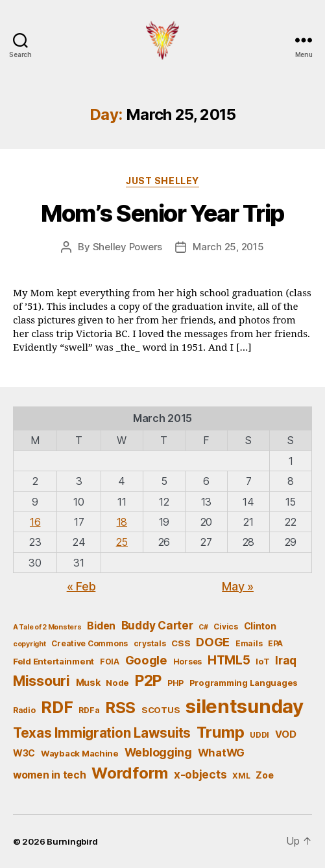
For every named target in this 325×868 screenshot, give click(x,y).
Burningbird (72, 841)
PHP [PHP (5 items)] (175, 683)
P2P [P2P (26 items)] (148, 681)
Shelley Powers (127, 247)
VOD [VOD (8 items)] (286, 734)
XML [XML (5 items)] (241, 776)
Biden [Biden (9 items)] (101, 626)
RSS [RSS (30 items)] (120, 708)
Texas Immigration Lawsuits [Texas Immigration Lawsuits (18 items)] (102, 733)
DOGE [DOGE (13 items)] (213, 642)
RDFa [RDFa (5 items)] (89, 710)
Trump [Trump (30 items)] (221, 732)
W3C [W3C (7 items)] (24, 753)
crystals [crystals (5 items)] (150, 643)
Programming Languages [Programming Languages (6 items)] (244, 683)
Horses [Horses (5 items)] (187, 662)
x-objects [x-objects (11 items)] (200, 774)
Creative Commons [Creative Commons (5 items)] (90, 643)
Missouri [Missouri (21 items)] (42, 681)
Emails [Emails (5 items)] (249, 643)
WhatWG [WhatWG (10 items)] (221, 753)
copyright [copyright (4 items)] (30, 644)
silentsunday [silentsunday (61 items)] (245, 706)
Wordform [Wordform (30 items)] (130, 773)
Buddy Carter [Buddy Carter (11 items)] (157, 625)
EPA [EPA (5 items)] (275, 643)
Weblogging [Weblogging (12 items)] (158, 752)
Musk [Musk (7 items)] (88, 682)
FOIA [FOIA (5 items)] (110, 662)
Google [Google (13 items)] (146, 660)
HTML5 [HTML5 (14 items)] (229, 660)
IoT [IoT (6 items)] (262, 661)
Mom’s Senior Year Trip (162, 213)
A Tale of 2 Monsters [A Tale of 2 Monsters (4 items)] (47, 627)
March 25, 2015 (228, 247)
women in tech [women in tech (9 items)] (50, 775)
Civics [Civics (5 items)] (225, 627)
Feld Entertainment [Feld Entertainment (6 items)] (54, 661)
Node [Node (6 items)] (117, 683)
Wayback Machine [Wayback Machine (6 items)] (80, 753)
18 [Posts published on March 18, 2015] (122, 522)
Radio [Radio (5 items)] (24, 710)
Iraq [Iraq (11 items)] (286, 660)
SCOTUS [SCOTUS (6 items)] (161, 710)
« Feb (81, 586)
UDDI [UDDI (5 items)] (259, 735)
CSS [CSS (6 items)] (181, 643)
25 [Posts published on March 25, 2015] (122, 542)
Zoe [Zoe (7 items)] (264, 775)
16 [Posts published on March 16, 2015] (35, 522)
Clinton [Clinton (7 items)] (260, 626)
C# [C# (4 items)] (203, 627)
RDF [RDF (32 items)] (57, 707)
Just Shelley (162, 181)
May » (238, 586)
